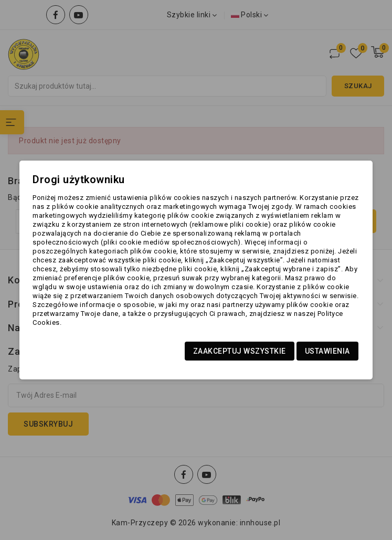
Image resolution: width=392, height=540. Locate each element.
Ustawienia (327, 351)
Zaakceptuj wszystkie (240, 351)
